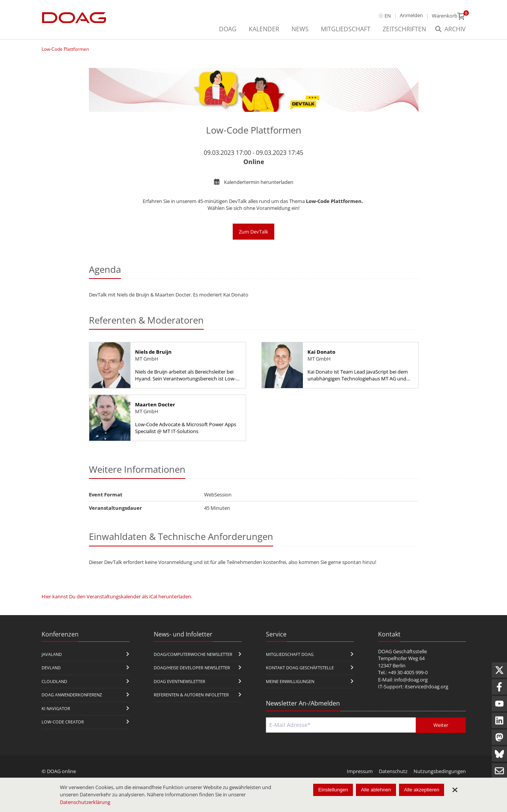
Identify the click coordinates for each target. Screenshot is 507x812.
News (300, 29)
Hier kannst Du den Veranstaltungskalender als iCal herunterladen (116, 596)
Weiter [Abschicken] (441, 725)
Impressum (360, 771)
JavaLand (52, 654)
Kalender (264, 29)
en (388, 16)
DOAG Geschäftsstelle (402, 651)
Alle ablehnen (376, 790)
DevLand (51, 668)
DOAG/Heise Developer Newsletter (192, 668)
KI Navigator (56, 708)
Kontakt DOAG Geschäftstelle (300, 668)
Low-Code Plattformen (65, 49)
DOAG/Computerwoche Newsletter (193, 654)
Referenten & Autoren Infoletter (191, 695)
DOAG (228, 29)
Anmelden (411, 15)
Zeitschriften (404, 29)
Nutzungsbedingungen (440, 771)
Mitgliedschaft (346, 29)
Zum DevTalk (253, 232)
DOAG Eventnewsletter (179, 681)
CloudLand (54, 681)
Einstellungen (333, 790)
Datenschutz (393, 771)
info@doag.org (411, 680)
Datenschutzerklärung (85, 802)
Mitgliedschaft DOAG (290, 654)
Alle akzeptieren (422, 790)
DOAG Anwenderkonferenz (72, 695)
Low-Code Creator (63, 722)
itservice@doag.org (427, 686)
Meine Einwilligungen (290, 681)
